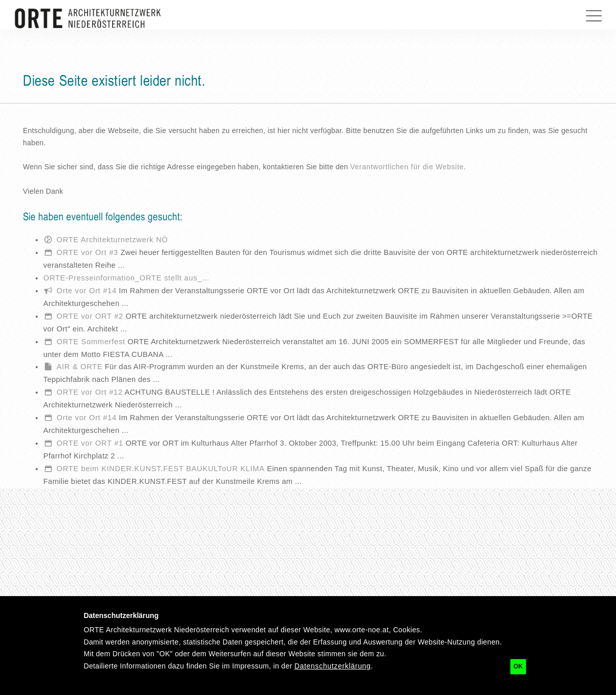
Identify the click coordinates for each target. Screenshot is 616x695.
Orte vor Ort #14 (87, 291)
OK (518, 666)
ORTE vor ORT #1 (90, 443)
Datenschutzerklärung (333, 666)
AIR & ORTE (79, 367)
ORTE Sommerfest (91, 342)
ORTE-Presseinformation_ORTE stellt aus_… (127, 278)
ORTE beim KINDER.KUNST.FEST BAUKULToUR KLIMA (161, 469)
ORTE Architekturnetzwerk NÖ (112, 240)
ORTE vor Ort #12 (90, 392)
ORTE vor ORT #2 (90, 316)
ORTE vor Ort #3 (87, 252)
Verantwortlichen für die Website (407, 167)
